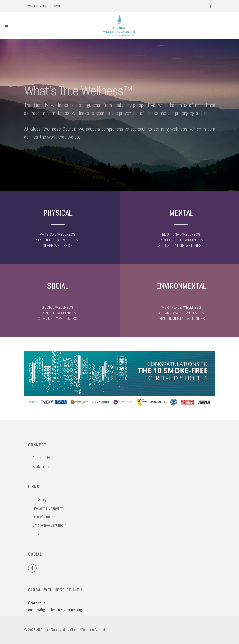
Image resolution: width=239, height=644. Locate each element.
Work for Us (36, 6)
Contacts (59, 6)
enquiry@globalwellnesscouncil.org (55, 610)
